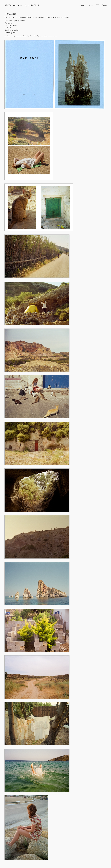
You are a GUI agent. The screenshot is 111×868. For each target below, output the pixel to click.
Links (104, 5)
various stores (52, 36)
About (82, 5)
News (90, 5)
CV (97, 5)
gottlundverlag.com (36, 36)
